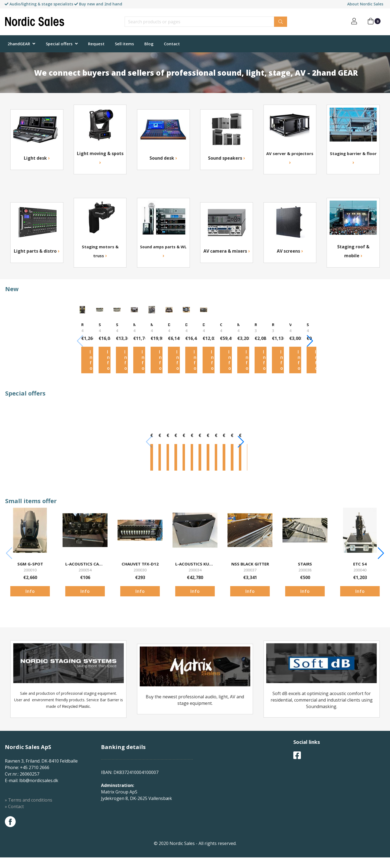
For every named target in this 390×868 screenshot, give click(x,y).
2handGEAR (19, 44)
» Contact (14, 857)
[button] (381, 352)
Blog (149, 44)
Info (30, 390)
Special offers (59, 44)
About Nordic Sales (365, 4)
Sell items (124, 44)
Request (96, 44)
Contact (172, 44)
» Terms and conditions (29, 850)
